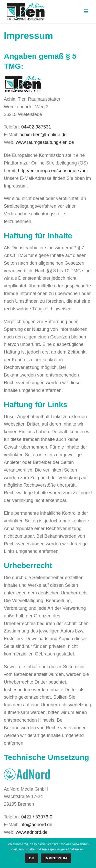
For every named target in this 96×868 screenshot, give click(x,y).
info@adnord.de (36, 825)
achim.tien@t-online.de (43, 135)
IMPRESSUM (56, 858)
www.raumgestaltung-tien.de (45, 142)
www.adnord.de (32, 832)
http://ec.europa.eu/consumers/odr (53, 171)
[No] (90, 853)
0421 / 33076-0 (37, 817)
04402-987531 (36, 127)
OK (32, 858)
